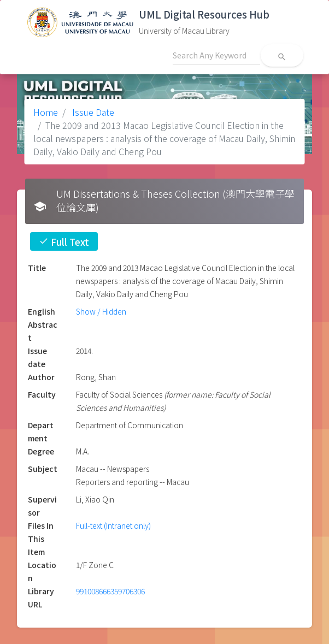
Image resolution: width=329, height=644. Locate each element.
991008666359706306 (110, 591)
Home (46, 112)
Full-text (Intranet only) (113, 525)
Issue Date (92, 112)
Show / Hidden (101, 311)
